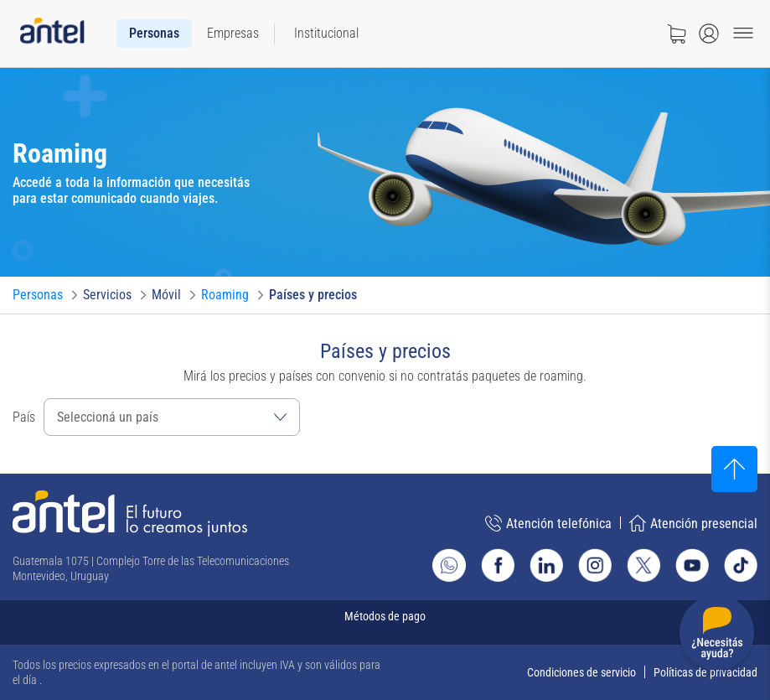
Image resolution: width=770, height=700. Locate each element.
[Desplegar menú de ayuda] (717, 636)
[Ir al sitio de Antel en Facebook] (498, 565)
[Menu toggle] (743, 34)
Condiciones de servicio (581, 672)
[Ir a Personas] (38, 295)
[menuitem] (154, 34)
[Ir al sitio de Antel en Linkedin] (546, 565)
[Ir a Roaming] (225, 295)
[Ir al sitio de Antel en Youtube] (692, 565)
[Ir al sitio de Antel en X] (643, 565)
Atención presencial (693, 523)
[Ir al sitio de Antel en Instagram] (595, 565)
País (24, 417)
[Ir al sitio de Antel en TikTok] (741, 565)
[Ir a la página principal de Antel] (130, 513)
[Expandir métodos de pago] (385, 622)
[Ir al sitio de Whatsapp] (449, 565)
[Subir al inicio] (734, 469)
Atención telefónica (548, 523)
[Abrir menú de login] (709, 34)
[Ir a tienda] (676, 34)
